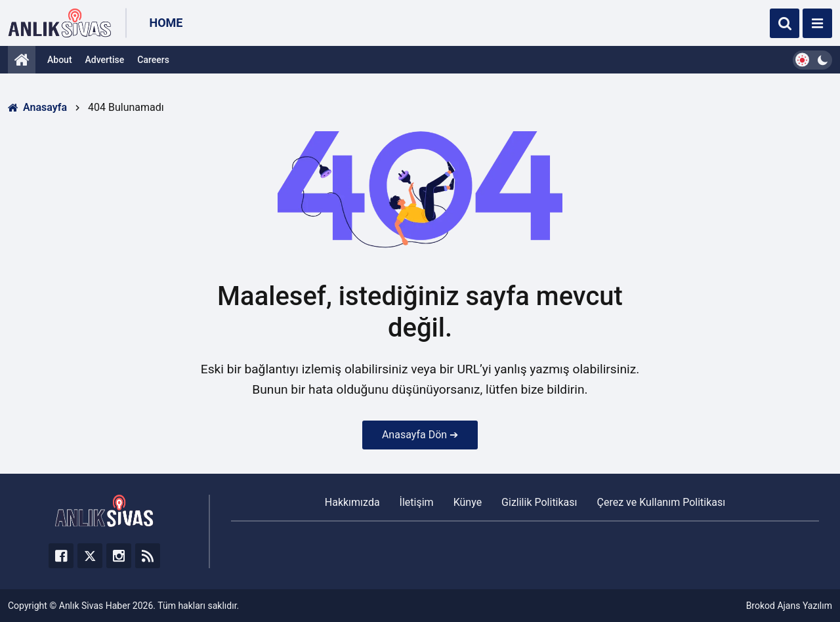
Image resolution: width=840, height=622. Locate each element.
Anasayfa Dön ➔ (420, 435)
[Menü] (817, 23)
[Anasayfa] (22, 60)
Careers (153, 60)
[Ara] (785, 23)
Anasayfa (37, 107)
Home (166, 23)
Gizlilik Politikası (539, 502)
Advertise (105, 60)
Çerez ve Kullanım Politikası (661, 502)
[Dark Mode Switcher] (812, 60)
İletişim (417, 502)
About (60, 60)
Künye (468, 502)
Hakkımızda (352, 502)
